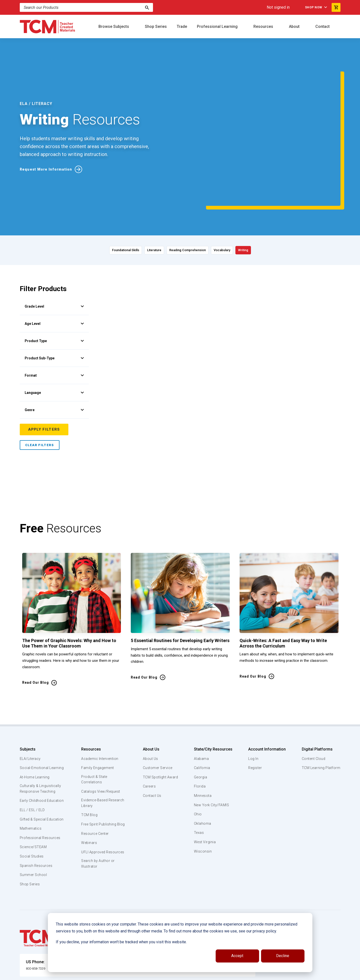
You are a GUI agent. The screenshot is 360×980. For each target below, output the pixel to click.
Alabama (201, 714)
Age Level (54, 278)
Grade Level (54, 261)
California (202, 723)
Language (54, 347)
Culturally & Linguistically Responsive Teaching (42, 750)
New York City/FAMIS (212, 760)
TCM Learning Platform (320, 723)
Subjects (28, 704)
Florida (200, 741)
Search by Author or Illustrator (98, 832)
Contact (323, 26)
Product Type (54, 296)
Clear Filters (40, 400)
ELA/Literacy (31, 714)
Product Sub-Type (54, 313)
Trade (182, 26)
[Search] (147, 7)
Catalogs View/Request (101, 747)
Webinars (89, 805)
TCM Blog (89, 771)
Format (54, 330)
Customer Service (157, 723)
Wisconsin (203, 806)
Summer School (34, 847)
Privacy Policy (211, 974)
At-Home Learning (36, 738)
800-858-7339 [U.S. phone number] (38, 941)
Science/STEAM (34, 820)
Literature (140, 205)
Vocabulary (241, 205)
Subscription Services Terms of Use (164, 974)
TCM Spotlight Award (160, 732)
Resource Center (96, 795)
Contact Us (151, 751)
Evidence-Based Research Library (95, 759)
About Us (149, 704)
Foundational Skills (95, 205)
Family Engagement (98, 723)
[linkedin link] (317, 974)
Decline (283, 956)
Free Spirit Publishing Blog (99, 783)
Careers (148, 741)
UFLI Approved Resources (94, 817)
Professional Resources (41, 810)
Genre (54, 365)
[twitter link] (337, 974)
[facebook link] (307, 974)
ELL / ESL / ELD (34, 777)
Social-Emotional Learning (35, 725)
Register (255, 723)
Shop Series (156, 26)
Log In (253, 714)
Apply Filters (45, 384)
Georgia (201, 732)
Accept (237, 956)
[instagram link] (327, 974)
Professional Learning (218, 26)
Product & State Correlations (95, 735)
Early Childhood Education (33, 765)
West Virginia (205, 797)
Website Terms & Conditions (104, 974)
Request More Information (49, 147)
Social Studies (33, 829)
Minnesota (203, 751)
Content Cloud (313, 714)
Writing (276, 205)
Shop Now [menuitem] (309, 7)
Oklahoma (202, 778)
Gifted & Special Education (34, 789)
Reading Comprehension (190, 205)
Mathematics (31, 801)
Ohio (198, 769)
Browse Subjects (114, 26)
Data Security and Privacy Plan (254, 974)
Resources (264, 26)
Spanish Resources (37, 838)
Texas (199, 787)
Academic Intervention (101, 714)
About (295, 26)
